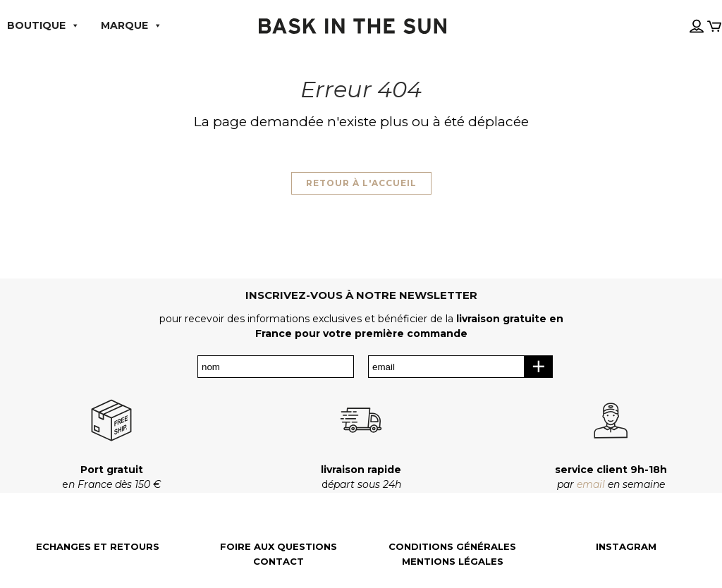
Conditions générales (452, 547)
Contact (279, 562)
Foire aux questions (279, 547)
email (591, 484)
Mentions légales (453, 562)
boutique (43, 25)
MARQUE (131, 25)
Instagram (626, 547)
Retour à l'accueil (361, 183)
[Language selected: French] (682, 13)
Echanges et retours (98, 547)
